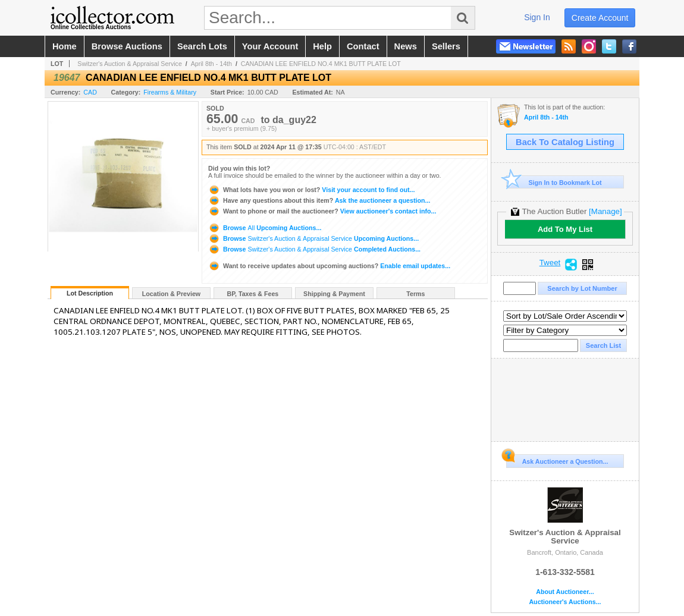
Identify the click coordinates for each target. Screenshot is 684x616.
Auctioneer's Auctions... (565, 602)
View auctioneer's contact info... (322, 211)
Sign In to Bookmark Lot (554, 182)
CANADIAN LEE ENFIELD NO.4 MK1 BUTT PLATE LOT (321, 64)
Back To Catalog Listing (565, 142)
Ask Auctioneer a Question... (557, 460)
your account (270, 46)
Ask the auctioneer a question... (319, 200)
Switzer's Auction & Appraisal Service (130, 64)
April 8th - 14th (211, 64)
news (406, 46)
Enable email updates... (329, 266)
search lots (202, 46)
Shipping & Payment (334, 294)
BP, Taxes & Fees (253, 294)
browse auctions (127, 46)
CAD (90, 92)
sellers (446, 46)
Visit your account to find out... (311, 190)
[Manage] (605, 211)
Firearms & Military (170, 92)
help (322, 46)
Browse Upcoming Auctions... (265, 228)
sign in (537, 17)
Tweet (550, 263)
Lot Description (90, 293)
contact (363, 46)
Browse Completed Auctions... (314, 249)
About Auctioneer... (565, 592)
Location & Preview (171, 294)
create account (600, 18)
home (65, 46)
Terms (415, 294)
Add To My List (565, 229)
